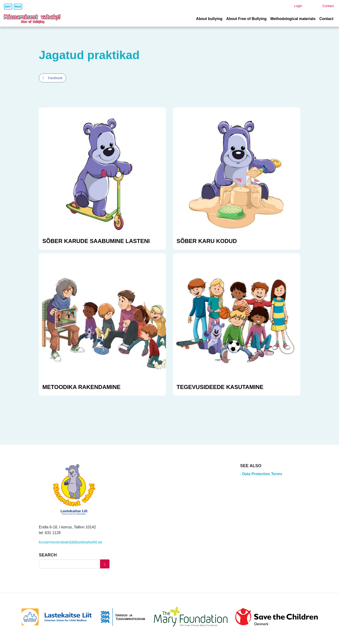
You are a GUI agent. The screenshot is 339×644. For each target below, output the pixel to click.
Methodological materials (293, 19)
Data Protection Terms (262, 474)
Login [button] (298, 6)
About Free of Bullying (246, 19)
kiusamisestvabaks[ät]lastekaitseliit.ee (71, 542)
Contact (326, 19)
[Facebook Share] (52, 78)
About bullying (209, 19)
